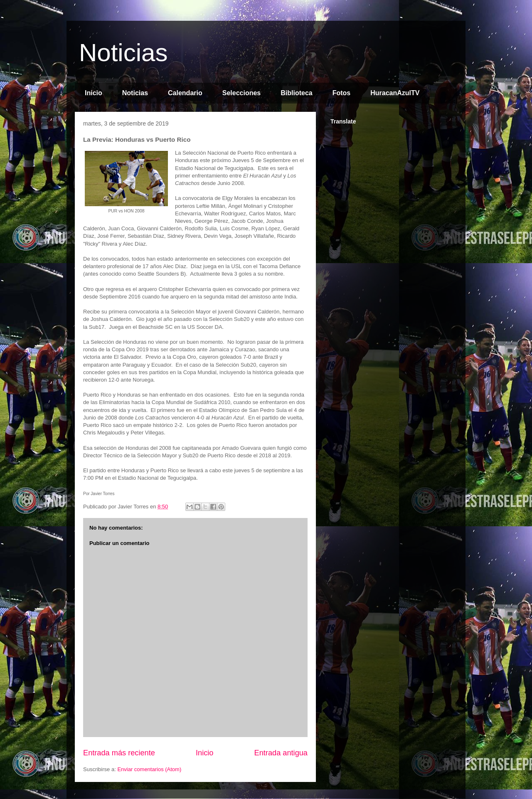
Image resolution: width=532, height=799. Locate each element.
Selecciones (242, 93)
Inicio (94, 93)
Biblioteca (296, 93)
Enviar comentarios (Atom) (149, 769)
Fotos (342, 93)
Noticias (123, 53)
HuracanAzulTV (395, 93)
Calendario (185, 93)
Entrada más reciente (119, 753)
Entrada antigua (281, 753)
